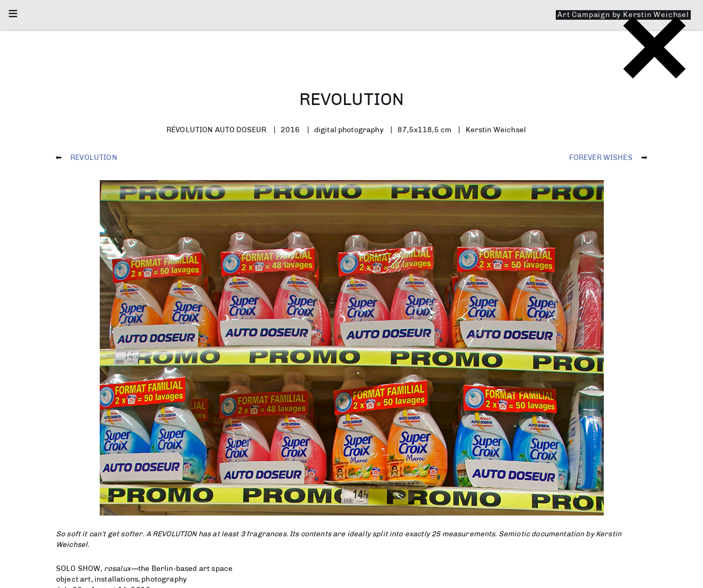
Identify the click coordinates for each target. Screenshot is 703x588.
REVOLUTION (94, 157)
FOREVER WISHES (601, 157)
